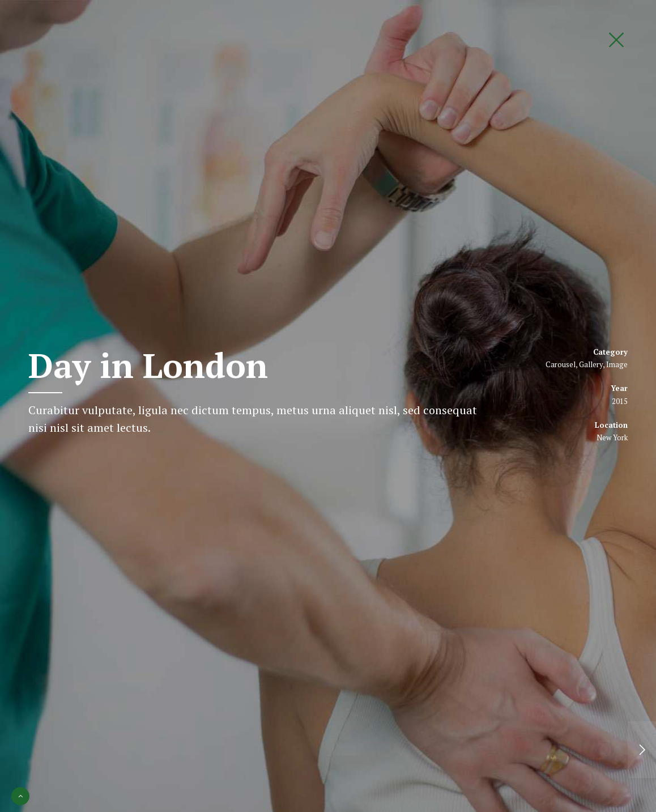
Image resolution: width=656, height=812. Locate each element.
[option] (328, 406)
